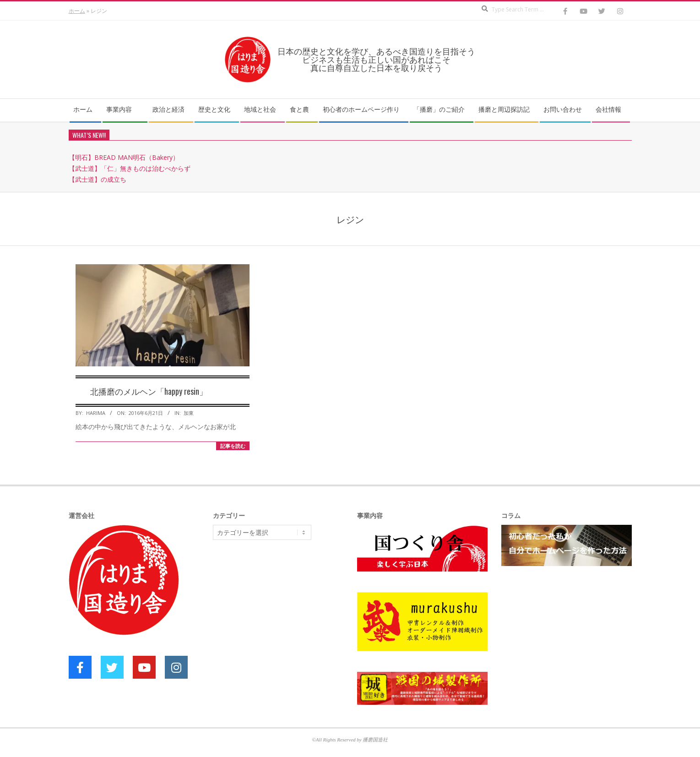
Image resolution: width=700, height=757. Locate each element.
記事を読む (233, 446)
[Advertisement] (282, 618)
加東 (189, 413)
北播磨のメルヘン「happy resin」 (149, 391)
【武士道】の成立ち (98, 179)
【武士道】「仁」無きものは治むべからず (130, 168)
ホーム (77, 11)
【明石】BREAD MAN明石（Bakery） (124, 157)
